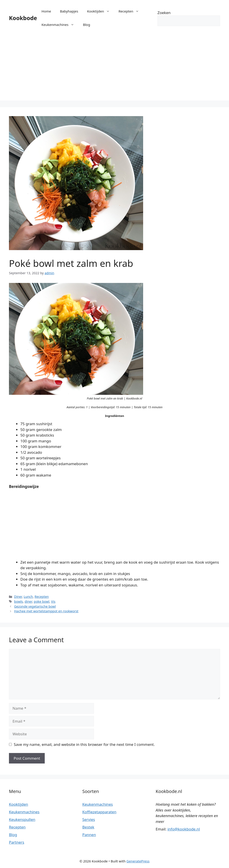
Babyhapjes (69, 11)
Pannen (89, 835)
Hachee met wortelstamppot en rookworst (46, 611)
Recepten (131, 11)
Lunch (28, 597)
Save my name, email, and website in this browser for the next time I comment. (84, 744)
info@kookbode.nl (184, 829)
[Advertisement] (114, 69)
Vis (53, 601)
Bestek (88, 827)
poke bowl (42, 601)
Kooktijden (101, 11)
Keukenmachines (60, 25)
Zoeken (164, 13)
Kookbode (23, 18)
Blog (87, 25)
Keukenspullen (22, 819)
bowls (18, 601)
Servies (89, 819)
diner (28, 601)
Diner (18, 597)
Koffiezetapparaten (99, 812)
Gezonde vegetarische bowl (35, 606)
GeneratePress (138, 861)
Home (46, 11)
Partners (17, 842)
